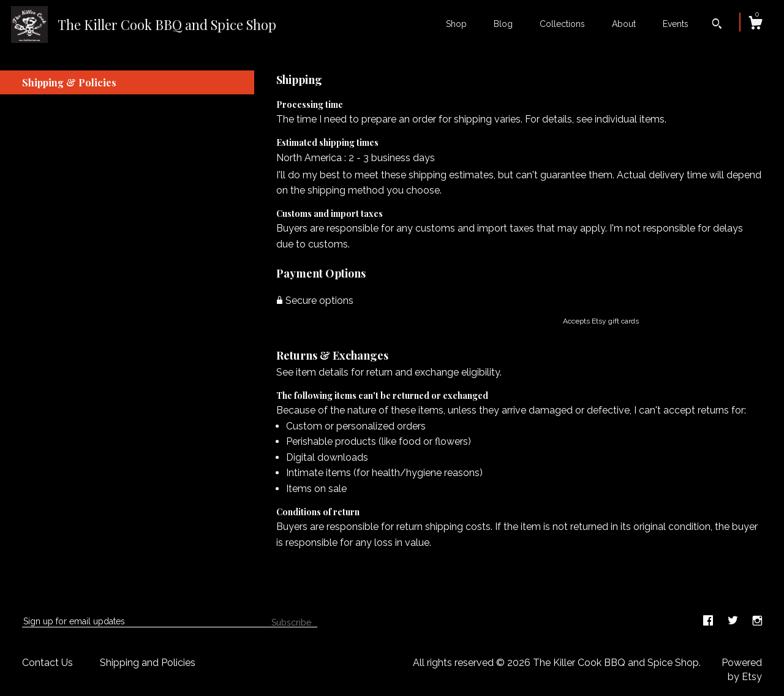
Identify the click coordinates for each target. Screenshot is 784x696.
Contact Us (47, 663)
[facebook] (709, 621)
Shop (456, 24)
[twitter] (734, 621)
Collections (562, 24)
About (624, 24)
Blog (503, 24)
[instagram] (757, 621)
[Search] (717, 25)
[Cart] (755, 25)
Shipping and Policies (148, 663)
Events (676, 24)
